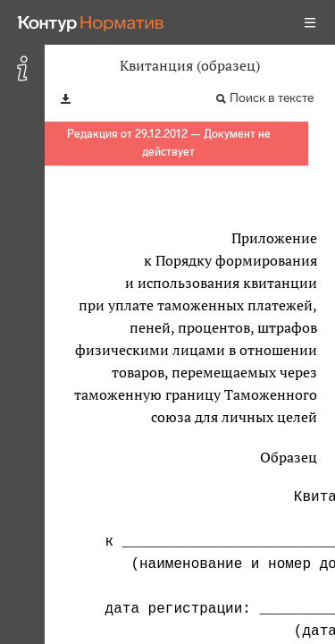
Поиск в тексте (272, 98)
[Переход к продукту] (91, 22)
